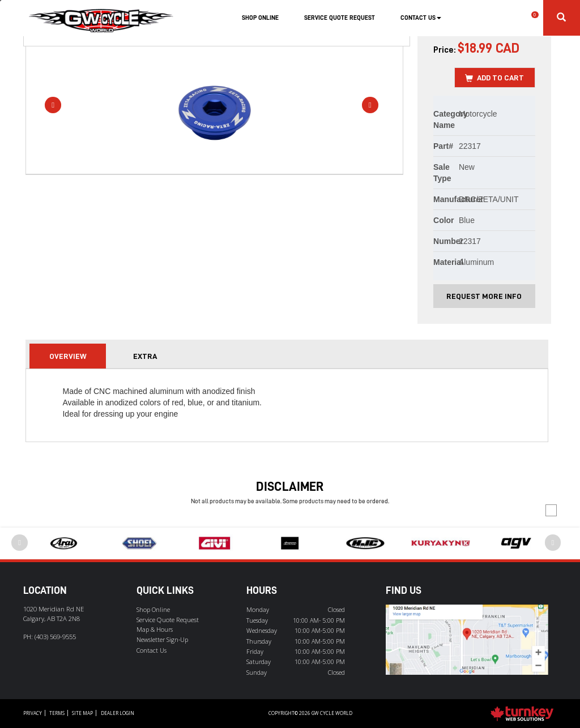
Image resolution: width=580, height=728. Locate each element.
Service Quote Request (340, 18)
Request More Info (484, 296)
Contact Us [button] (421, 18)
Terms (57, 713)
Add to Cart (494, 78)
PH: (50, 637)
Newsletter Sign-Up (162, 640)
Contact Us (152, 650)
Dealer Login (118, 713)
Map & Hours (155, 629)
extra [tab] (145, 356)
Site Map (82, 713)
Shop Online (260, 18)
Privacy (33, 713)
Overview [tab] (68, 356)
